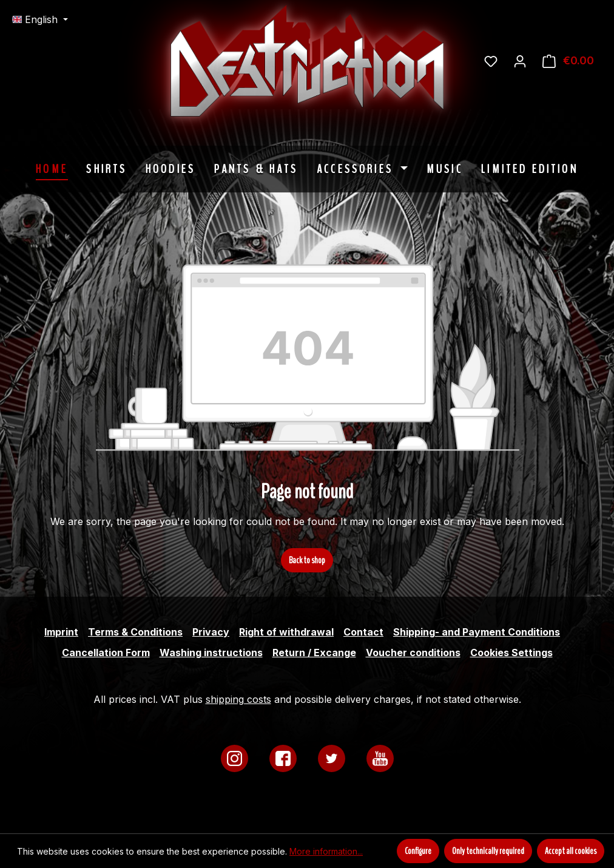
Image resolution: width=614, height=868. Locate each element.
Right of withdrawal (286, 632)
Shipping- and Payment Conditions (477, 632)
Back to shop (307, 560)
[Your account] (520, 61)
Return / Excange (314, 653)
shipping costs (238, 699)
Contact (363, 632)
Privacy (211, 632)
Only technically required (488, 851)
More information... (326, 851)
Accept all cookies (571, 851)
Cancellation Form (106, 653)
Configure (418, 851)
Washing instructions (211, 653)
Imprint (61, 632)
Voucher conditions (413, 653)
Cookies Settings (511, 653)
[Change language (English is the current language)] (40, 19)
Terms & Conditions (135, 632)
